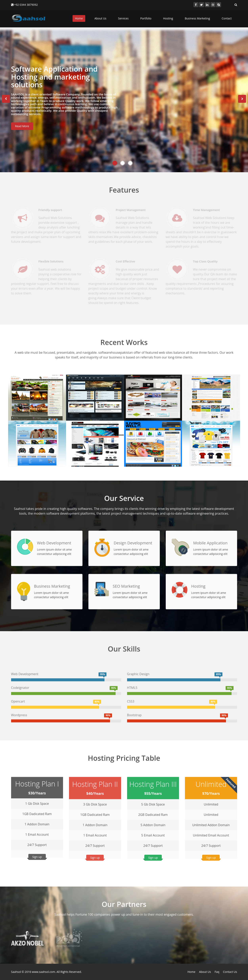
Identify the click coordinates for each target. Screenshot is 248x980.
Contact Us (230, 972)
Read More (22, 128)
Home (79, 18)
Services (123, 18)
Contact (227, 18)
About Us (101, 18)
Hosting (168, 18)
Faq (217, 972)
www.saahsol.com (44, 972)
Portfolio (146, 18)
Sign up (37, 853)
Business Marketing (197, 18)
